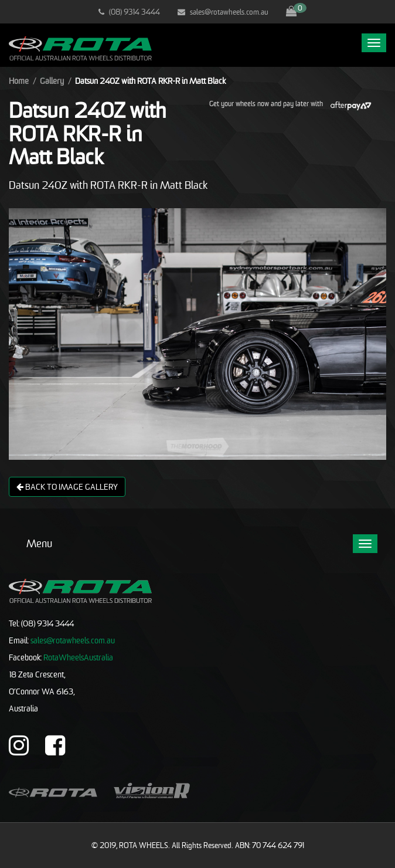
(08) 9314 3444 (129, 12)
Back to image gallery (67, 486)
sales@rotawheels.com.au (223, 12)
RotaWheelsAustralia (78, 657)
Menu (39, 543)
